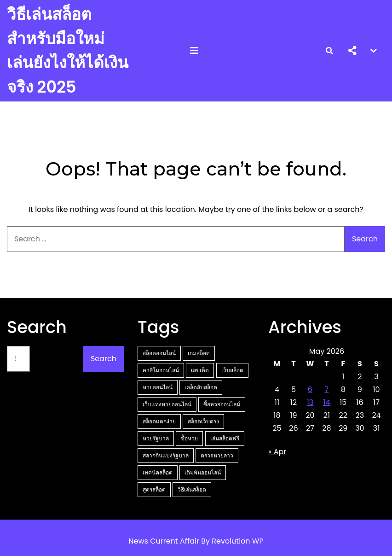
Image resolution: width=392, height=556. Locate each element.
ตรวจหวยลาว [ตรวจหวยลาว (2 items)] (217, 455)
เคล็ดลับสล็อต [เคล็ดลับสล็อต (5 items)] (201, 387)
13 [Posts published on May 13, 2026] (310, 402)
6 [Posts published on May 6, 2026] (310, 389)
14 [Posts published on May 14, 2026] (326, 402)
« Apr (277, 452)
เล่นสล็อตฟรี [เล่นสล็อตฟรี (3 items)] (225, 438)
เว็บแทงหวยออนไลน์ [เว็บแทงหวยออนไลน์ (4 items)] (167, 404)
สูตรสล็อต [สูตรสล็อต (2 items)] (154, 489)
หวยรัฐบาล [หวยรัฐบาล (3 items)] (156, 438)
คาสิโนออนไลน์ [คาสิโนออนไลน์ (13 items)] (161, 370)
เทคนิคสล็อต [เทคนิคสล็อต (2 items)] (158, 472)
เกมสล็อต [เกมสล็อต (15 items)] (199, 353)
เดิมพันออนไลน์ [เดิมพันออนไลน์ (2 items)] (203, 472)
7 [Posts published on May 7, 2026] (326, 389)
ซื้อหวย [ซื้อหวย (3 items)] (189, 438)
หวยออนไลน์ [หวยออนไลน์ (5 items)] (158, 387)
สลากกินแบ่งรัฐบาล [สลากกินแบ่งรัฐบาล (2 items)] (166, 455)
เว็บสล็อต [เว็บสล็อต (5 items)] (232, 370)
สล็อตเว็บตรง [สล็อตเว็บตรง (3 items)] (203, 421)
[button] (352, 51)
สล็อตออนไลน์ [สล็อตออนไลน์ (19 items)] (159, 353)
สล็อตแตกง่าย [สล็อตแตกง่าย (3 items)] (159, 421)
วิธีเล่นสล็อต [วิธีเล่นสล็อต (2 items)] (192, 489)
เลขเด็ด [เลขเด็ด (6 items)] (200, 370)
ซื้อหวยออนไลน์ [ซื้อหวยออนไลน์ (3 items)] (222, 404)
